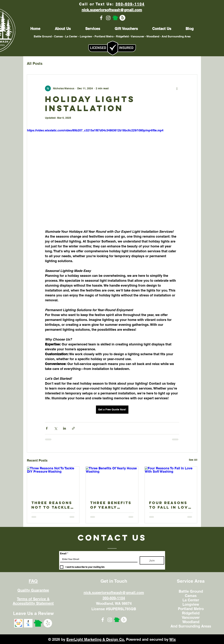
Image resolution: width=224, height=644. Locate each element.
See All (193, 460)
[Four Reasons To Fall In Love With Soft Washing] (171, 481)
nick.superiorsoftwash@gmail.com (114, 593)
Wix (173, 639)
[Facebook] (101, 18)
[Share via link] (73, 428)
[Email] (98, 559)
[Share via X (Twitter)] (56, 428)
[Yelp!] (122, 18)
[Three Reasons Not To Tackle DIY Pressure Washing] (53, 481)
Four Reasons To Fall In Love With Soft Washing (170, 505)
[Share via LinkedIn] (64, 428)
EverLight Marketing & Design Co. (96, 639)
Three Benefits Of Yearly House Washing (111, 505)
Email (64, 553)
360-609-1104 (130, 4)
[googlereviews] (18, 623)
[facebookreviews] (28, 623)
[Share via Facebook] (47, 428)
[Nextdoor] (115, 18)
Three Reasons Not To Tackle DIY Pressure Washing (52, 505)
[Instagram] (108, 18)
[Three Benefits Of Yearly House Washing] (112, 481)
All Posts (35, 64)
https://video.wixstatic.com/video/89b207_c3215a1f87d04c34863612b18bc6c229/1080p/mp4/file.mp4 (95, 130)
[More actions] (177, 88)
